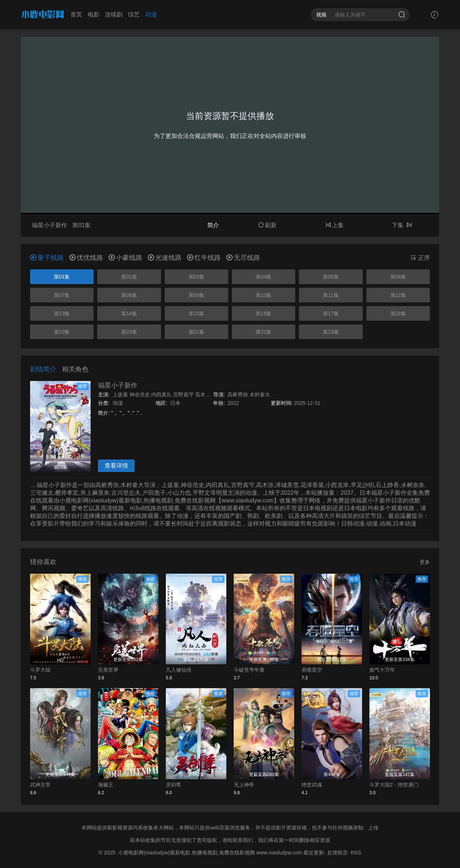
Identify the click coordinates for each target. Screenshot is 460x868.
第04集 (264, 277)
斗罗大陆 (40, 670)
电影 (94, 14)
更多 (425, 562)
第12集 (398, 295)
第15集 (197, 313)
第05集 (331, 277)
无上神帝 (244, 785)
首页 (76, 14)
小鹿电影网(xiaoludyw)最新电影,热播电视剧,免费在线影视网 (187, 853)
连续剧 (114, 14)
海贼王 (106, 785)
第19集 (62, 332)
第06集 (398, 277)
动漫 (151, 14)
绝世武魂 (312, 785)
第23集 (331, 332)
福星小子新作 (118, 385)
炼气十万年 (382, 670)
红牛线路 (204, 258)
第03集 (197, 277)
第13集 (62, 313)
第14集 (129, 313)
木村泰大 (260, 395)
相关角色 (75, 369)
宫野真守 (183, 395)
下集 (402, 225)
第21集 (197, 332)
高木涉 (203, 395)
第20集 (129, 332)
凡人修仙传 (179, 670)
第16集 (264, 313)
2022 (233, 403)
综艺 (134, 14)
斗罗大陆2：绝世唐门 (394, 785)
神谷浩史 (140, 395)
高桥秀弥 (238, 395)
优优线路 (86, 258)
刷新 (267, 225)
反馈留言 (337, 853)
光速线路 (165, 258)
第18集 (398, 313)
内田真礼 (161, 395)
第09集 (197, 295)
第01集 (62, 277)
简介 (213, 225)
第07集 (62, 295)
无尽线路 (243, 258)
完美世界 (108, 670)
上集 (335, 225)
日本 (175, 403)
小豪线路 (125, 258)
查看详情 (116, 466)
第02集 (129, 277)
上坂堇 (120, 395)
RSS (356, 853)
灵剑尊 (174, 785)
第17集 (331, 313)
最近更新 (314, 853)
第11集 (331, 295)
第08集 (129, 295)
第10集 (264, 295)
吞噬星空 (312, 670)
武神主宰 (40, 785)
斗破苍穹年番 (249, 670)
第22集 (264, 332)
